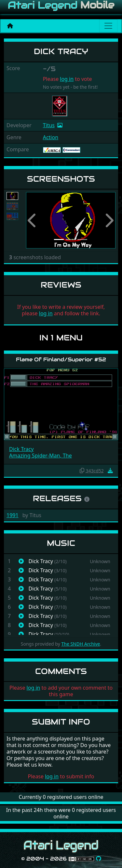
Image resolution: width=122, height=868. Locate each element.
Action (51, 137)
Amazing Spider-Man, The (41, 456)
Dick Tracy (21, 449)
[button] (33, 220)
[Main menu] (108, 26)
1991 (13, 515)
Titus (49, 125)
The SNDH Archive (81, 644)
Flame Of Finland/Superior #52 (61, 359)
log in (67, 79)
